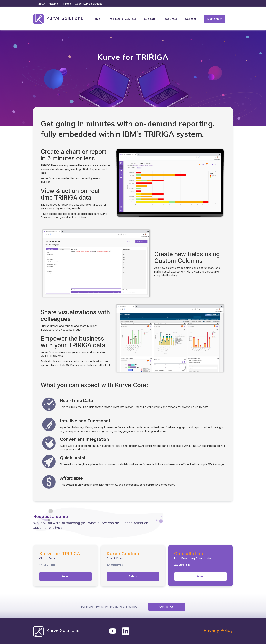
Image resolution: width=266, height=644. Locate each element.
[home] (58, 19)
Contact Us (167, 607)
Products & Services (122, 19)
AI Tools (67, 4)
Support (150, 19)
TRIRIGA (40, 4)
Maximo (53, 4)
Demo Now (215, 19)
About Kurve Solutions (89, 4)
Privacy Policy (218, 630)
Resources (170, 19)
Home (96, 19)
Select (65, 576)
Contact (191, 19)
